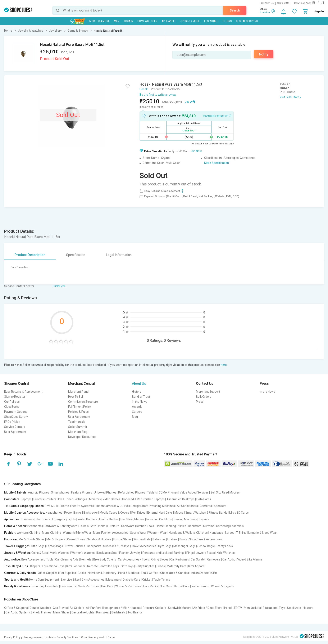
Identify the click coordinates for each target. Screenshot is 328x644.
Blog (135, 417)
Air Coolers (77, 608)
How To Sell (76, 397)
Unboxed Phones (105, 492)
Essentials (211, 21)
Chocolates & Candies (175, 573)
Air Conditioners (187, 506)
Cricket (147, 580)
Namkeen (94, 573)
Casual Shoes (76, 539)
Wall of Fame (107, 637)
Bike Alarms (255, 559)
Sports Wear (138, 533)
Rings (190, 553)
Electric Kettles (109, 519)
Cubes (161, 566)
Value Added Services (194, 492)
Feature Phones (82, 492)
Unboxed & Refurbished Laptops (143, 499)
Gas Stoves (60, 608)
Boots (183, 539)
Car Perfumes (180, 559)
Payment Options (16, 412)
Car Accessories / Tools (133, 559)
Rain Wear (103, 612)
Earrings (179, 553)
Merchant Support (208, 392)
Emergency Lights (64, 519)
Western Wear (158, 533)
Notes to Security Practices (62, 637)
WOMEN (128, 21)
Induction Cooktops (159, 519)
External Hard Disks (160, 513)
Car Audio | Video (234, 559)
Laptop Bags (55, 546)
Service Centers (15, 427)
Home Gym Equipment (44, 580)
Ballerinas (159, 539)
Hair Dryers (43, 519)
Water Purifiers (87, 519)
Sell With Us (267, 3)
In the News (140, 402)
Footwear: (11, 539)
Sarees (230, 533)
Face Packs (151, 586)
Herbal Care (182, 586)
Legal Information (119, 255)
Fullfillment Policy (80, 407)
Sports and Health (16, 580)
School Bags (206, 546)
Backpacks (91, 513)
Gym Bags (165, 546)
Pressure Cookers (154, 608)
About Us (139, 384)
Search (235, 10)
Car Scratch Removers (206, 559)
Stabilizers (294, 608)
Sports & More (190, 21)
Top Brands (135, 612)
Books (82, 573)
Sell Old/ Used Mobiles (225, 492)
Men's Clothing (52, 533)
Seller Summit (78, 427)
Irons (227, 608)
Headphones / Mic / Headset (122, 608)
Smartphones (60, 492)
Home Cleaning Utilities (171, 526)
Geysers (204, 519)
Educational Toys (53, 566)
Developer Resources (82, 437)
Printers (39, 499)
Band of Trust (141, 397)
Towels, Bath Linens (92, 526)
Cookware (128, 526)
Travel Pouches (75, 546)
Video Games (111, 499)
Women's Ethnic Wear (77, 533)
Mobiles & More (99, 21)
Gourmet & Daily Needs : (21, 573)
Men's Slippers (56, 539)
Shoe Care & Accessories (206, 539)
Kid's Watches (226, 553)
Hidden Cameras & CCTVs (112, 506)
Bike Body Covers (105, 559)
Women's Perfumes (128, 586)
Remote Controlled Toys (103, 566)
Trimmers (27, 519)
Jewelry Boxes (205, 553)
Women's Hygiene (223, 586)
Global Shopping (247, 21)
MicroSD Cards (239, 513)
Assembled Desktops (181, 499)
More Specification (217, 163)
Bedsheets (35, 526)
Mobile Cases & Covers (115, 513)
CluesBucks (12, 407)
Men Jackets (252, 608)
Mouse (179, 513)
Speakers (220, 506)
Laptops (26, 499)
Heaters (308, 608)
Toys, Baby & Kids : (17, 566)
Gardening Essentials (230, 526)
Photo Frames (42, 612)
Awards (137, 407)
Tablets (152, 492)
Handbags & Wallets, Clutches (188, 533)
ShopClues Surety (16, 417)
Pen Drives (138, 513)
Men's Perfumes (89, 586)
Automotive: (12, 559)
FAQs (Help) (12, 422)
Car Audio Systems (18, 612)
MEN (117, 21)
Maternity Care (177, 566)
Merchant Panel (79, 392)
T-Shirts (241, 533)
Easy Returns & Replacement (23, 392)
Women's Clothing (28, 533)
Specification (76, 255)
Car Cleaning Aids (67, 559)
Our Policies (12, 402)
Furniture (113, 526)
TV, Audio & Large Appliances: (24, 506)
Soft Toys (127, 566)
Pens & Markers (129, 573)
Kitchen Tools (145, 526)
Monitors (95, 499)
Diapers (35, 566)
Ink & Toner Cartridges (73, 499)
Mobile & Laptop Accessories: (25, 513)
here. (224, 365)
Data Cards (204, 499)
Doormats (195, 526)
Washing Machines (163, 506)
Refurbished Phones (132, 492)
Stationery (109, 573)
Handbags (216, 533)
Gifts (214, 573)
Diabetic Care (132, 580)
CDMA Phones (168, 492)
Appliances (169, 21)
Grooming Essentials (45, 586)
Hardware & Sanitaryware (60, 526)
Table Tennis (162, 580)
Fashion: (10, 533)
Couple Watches (40, 608)
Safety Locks (224, 546)
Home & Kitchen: (15, 526)
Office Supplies (48, 573)
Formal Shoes (122, 539)
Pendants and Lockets (157, 553)
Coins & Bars (40, 553)
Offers (227, 21)
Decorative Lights (83, 612)
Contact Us (283, 3)
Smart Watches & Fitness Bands (206, 513)
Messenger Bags (184, 546)
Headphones (54, 513)
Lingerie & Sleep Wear (263, 533)
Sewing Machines (185, 519)
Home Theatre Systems (77, 506)
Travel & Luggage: (17, 546)
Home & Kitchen (147, 21)
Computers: (12, 499)
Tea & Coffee (150, 573)
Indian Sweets (200, 573)
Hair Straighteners (133, 519)
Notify (264, 54)
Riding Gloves (160, 559)
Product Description (30, 255)
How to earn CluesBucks (217, 116)
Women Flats (142, 539)
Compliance (88, 637)
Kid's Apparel (197, 566)
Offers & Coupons (16, 608)
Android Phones (39, 492)
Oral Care (166, 586)
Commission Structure (83, 402)
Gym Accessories (93, 580)
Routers (51, 499)
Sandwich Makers (180, 608)
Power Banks (73, 513)
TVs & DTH (52, 506)
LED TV (237, 608)
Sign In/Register (15, 397)
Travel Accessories (144, 546)
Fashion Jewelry (130, 553)
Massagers (114, 580)
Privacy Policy (12, 637)
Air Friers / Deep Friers (208, 608)
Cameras (206, 506)
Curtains (209, 526)
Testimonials (77, 422)
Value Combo (200, 586)
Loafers (172, 539)
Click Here (59, 286)
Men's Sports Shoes (32, 539)
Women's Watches (83, 553)
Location (265, 12)
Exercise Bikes (70, 580)
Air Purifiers (94, 608)
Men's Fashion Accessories (111, 533)
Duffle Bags (37, 546)
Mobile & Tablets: (16, 492)
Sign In (319, 11)
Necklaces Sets (107, 553)
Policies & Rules (78, 412)
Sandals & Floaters (99, 539)
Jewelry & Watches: (17, 553)
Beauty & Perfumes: (18, 586)
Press (200, 402)
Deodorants (68, 586)
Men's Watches (60, 553)
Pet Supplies (68, 573)
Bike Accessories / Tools (37, 559)
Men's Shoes (61, 612)
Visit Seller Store (289, 97)
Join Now (196, 151)
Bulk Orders (204, 397)
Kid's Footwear (76, 566)
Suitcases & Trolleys (116, 546)
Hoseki (144, 89)
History (137, 392)
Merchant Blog (78, 432)
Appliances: (12, 519)
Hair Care (107, 586)
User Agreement (15, 432)
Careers (137, 412)
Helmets (86, 559)
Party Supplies (145, 566)
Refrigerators (139, 506)
